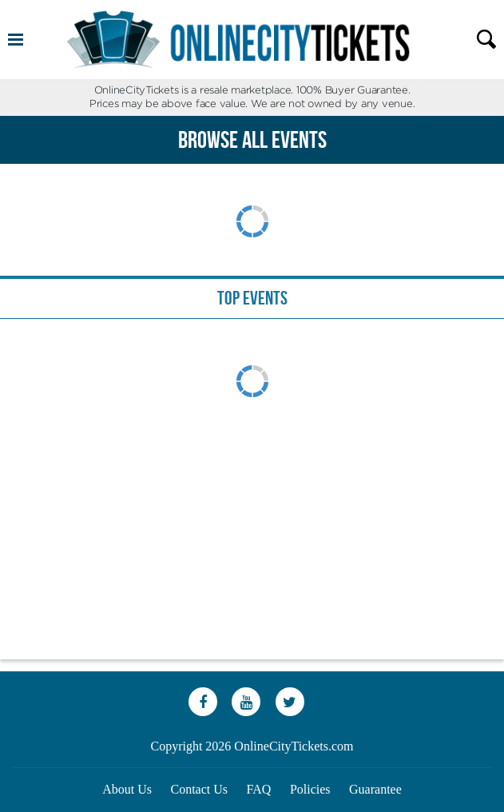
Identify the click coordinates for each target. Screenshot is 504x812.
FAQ (259, 789)
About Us (127, 789)
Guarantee (375, 789)
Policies (310, 789)
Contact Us (200, 789)
